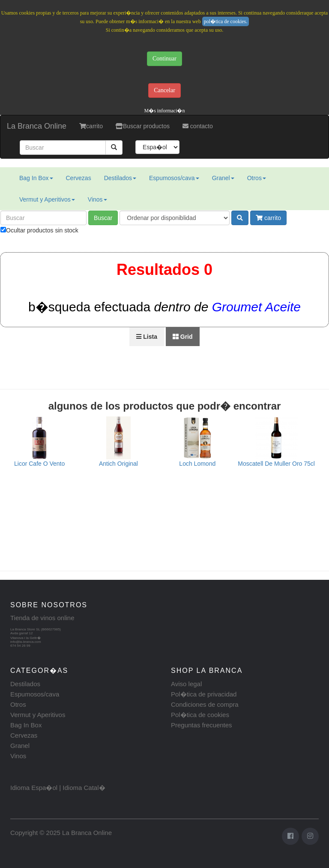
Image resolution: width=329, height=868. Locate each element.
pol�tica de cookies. (226, 21)
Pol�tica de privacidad (204, 694)
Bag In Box (36, 178)
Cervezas (79, 178)
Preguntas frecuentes (202, 725)
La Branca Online (37, 126)
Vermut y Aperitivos (47, 199)
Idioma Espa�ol (34, 788)
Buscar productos (143, 126)
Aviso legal (186, 684)
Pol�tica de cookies (200, 715)
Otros (257, 178)
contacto (198, 126)
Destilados (120, 178)
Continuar (164, 59)
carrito (91, 126)
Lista (147, 337)
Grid (183, 337)
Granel (223, 178)
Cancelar (164, 90)
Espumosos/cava (174, 178)
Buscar (103, 218)
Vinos (97, 199)
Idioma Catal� (84, 788)
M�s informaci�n (165, 111)
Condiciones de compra (205, 704)
